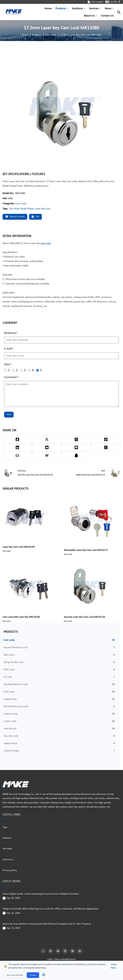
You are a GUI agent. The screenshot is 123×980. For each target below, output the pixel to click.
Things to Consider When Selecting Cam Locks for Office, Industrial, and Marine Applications (51, 909)
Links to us (8, 860)
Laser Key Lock (43, 209)
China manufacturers (65, 959)
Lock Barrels (10, 729)
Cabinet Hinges (11, 751)
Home (48, 9)
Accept (33, 975)
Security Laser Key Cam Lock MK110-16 (84, 617)
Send (9, 414)
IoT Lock (8, 677)
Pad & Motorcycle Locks (16, 707)
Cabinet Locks (11, 714)
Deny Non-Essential (15, 975)
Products (61, 9)
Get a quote (95, 2)
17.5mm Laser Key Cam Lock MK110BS (81, 35)
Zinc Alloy (14, 209)
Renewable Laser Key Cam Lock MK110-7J (86, 550)
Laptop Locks (10, 699)
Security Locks (11, 736)
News (108, 9)
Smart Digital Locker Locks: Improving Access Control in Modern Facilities (41, 894)
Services (94, 9)
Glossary (7, 838)
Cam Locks (51, 35)
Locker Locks (10, 721)
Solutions (77, 9)
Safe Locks (9, 655)
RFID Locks (9, 670)
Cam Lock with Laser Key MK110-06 (21, 617)
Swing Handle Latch (14, 662)
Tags (5, 827)
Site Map (7, 849)
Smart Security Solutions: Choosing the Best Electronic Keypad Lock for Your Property (47, 924)
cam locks (63, 798)
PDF (35, 217)
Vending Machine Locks (16, 684)
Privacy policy (10, 870)
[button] (68, 9)
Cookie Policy (114, 966)
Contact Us (107, 16)
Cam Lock (46, 243)
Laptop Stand (10, 743)
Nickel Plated (27, 209)
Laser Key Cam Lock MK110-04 (19, 547)
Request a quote (15, 217)
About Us (89, 16)
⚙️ (44, 975)
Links (50, 959)
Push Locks (9, 692)
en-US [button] (115, 2)
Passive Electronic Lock (15, 648)
